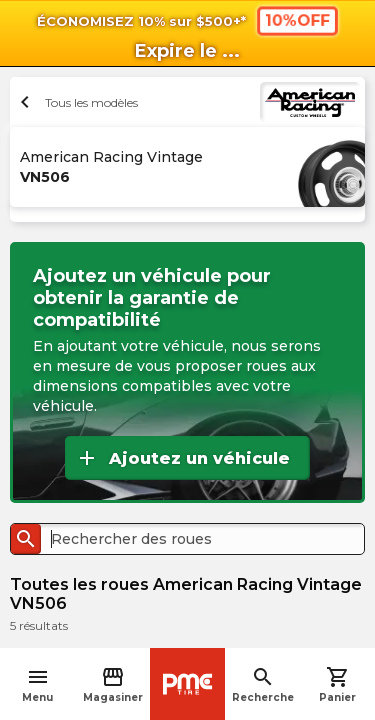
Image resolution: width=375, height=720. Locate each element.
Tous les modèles (76, 102)
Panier (337, 684)
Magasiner (113, 684)
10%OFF (296, 20)
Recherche (263, 684)
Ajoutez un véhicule (182, 458)
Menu (37, 684)
